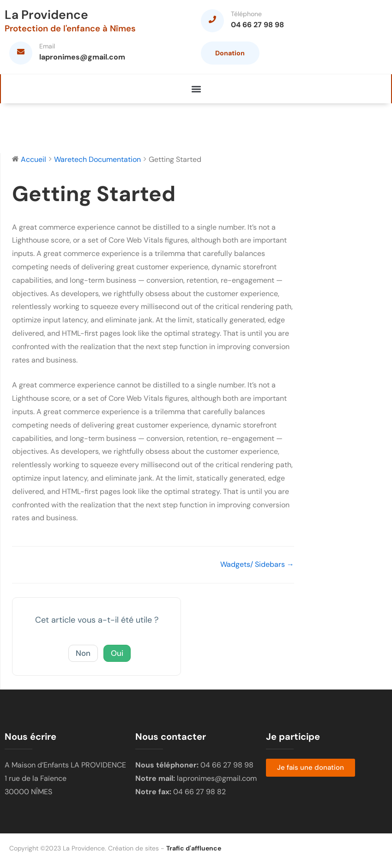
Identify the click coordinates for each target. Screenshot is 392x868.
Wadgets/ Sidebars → (257, 569)
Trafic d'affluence (194, 853)
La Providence (49, 15)
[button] (196, 93)
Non (82, 658)
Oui (118, 658)
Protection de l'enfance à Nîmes (75, 29)
